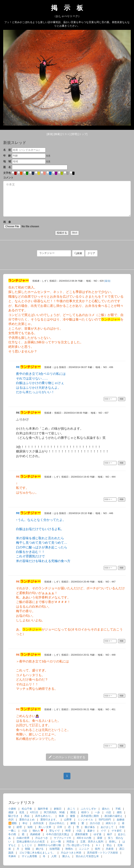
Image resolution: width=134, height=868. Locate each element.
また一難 (56, 842)
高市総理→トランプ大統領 (102, 853)
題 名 (7, 167)
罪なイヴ (54, 831)
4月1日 (34, 812)
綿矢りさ (111, 823)
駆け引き (13, 816)
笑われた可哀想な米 (87, 856)
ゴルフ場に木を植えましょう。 (37, 853)
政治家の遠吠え (114, 816)
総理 (19, 827)
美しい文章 (45, 827)
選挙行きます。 (49, 820)
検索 (78, 253)
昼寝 (100, 838)
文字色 (7, 173)
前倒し (113, 842)
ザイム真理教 (29, 856)
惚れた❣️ (38, 831)
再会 (27, 816)
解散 (73, 823)
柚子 (110, 834)
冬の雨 (12, 834)
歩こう (71, 809)
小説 (108, 812)
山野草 (68, 820)
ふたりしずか (89, 809)
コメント (8, 178)
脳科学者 (43, 809)
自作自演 (38, 823)
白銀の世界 (23, 838)
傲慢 (73, 816)
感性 (119, 812)
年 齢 (7, 156)
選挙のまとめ (27, 820)
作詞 (11, 820)
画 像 (28, 225)
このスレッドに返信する (67, 757)
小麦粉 (12, 809)
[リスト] (66, 134)
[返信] (107, 281)
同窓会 (70, 842)
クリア (91, 253)
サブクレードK (62, 838)
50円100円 (105, 820)
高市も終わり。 (44, 816)
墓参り (91, 831)
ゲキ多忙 (117, 831)
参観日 (58, 809)
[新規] (50, 134)
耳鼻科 (12, 856)
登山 (109, 845)
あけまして (107, 827)
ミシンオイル (85, 820)
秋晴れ (69, 849)
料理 (68, 831)
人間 (54, 856)
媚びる (40, 849)
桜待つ (85, 812)
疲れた (106, 809)
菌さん (66, 856)
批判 (98, 849)
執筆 (61, 816)
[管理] (74, 134)
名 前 (7, 150)
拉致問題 (55, 849)
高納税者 (35, 834)
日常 (60, 827)
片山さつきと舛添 (71, 853)
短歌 (30, 827)
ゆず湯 (98, 834)
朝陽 (28, 849)
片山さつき (42, 838)
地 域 (7, 161)
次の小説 (95, 823)
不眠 (118, 809)
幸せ (25, 823)
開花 (73, 812)
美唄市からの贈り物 (49, 845)
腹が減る (90, 827)
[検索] (57, 134)
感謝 (11, 812)
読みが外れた (57, 823)
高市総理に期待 (90, 816)
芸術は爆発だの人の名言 (31, 842)
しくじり (27, 845)
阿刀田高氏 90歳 (54, 812)
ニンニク (84, 849)
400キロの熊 (84, 838)
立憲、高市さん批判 (92, 842)
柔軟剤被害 (82, 834)
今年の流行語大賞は (58, 834)
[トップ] (83, 134)
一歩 (97, 812)
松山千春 (27, 809)
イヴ (103, 831)
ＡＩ (98, 845)
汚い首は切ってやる (78, 845)
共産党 (110, 849)
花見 (22, 812)
